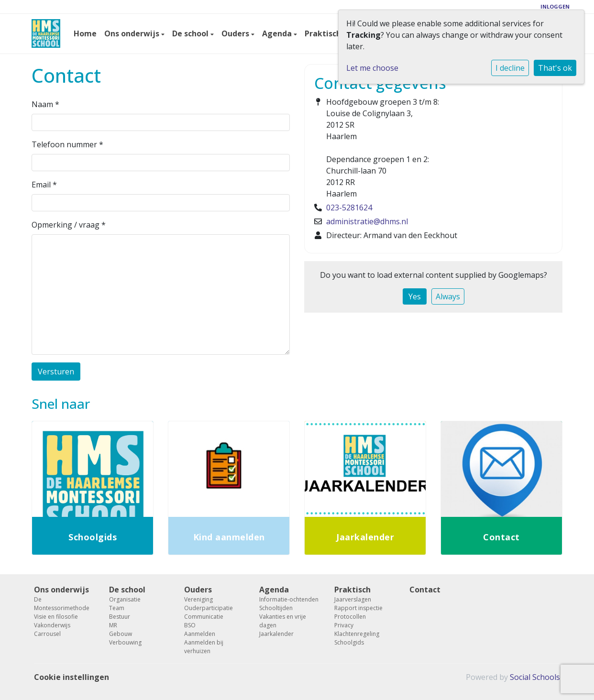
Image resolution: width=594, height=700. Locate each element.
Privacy (344, 625)
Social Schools (535, 677)
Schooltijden (276, 608)
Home (85, 33)
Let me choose (372, 68)
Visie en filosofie (56, 617)
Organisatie (125, 599)
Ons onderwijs (133, 33)
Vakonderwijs (52, 625)
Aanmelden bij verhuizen (204, 647)
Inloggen (555, 6)
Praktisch (324, 33)
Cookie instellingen (71, 677)
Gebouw (121, 634)
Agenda (278, 33)
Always (448, 296)
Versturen (56, 372)
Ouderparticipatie (209, 608)
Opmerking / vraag (69, 225)
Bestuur (120, 617)
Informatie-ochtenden (289, 599)
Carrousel (47, 634)
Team (117, 608)
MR (113, 625)
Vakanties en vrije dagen (283, 621)
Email (44, 185)
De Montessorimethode (62, 604)
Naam (45, 104)
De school (191, 33)
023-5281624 (349, 208)
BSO (190, 625)
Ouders (236, 33)
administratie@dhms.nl (367, 221)
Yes (415, 296)
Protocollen (350, 617)
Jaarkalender (276, 634)
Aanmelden (200, 634)
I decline (510, 68)
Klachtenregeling (357, 634)
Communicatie (204, 617)
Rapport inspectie (358, 608)
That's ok (555, 68)
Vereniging (198, 599)
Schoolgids (349, 642)
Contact (425, 590)
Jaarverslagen (353, 599)
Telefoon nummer (67, 144)
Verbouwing (125, 642)
